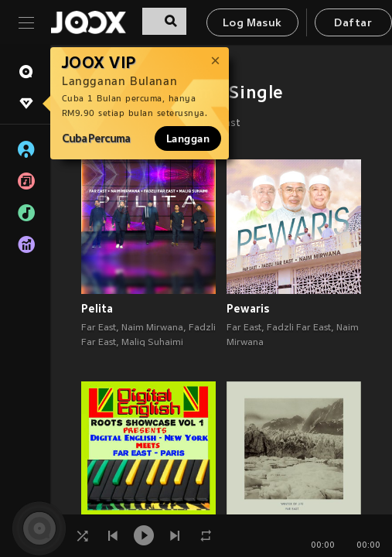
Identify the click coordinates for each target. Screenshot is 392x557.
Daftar (353, 24)
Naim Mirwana (152, 328)
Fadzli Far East (299, 328)
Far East (99, 328)
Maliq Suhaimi (152, 343)
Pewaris (248, 309)
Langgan (188, 138)
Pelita (97, 309)
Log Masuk (252, 24)
